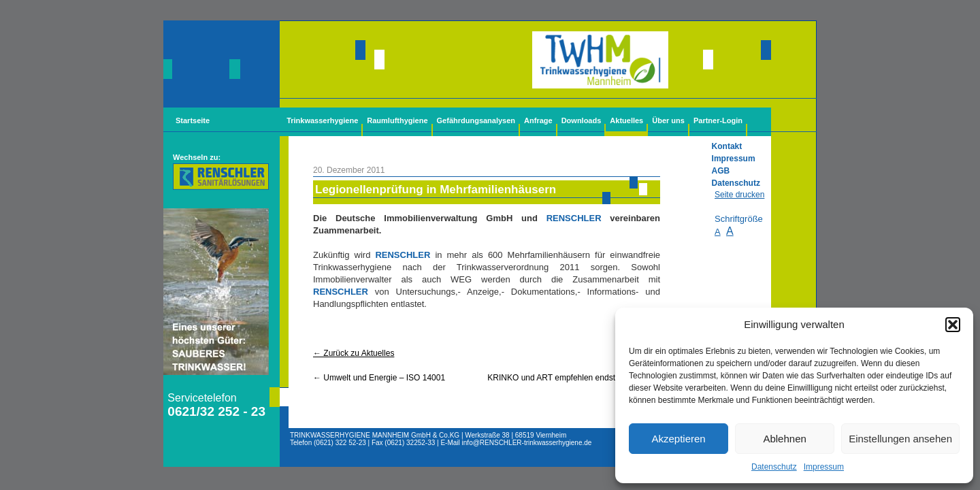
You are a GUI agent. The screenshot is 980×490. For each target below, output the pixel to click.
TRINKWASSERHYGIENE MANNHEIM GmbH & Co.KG (375, 435)
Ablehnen (784, 439)
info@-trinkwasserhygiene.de (527, 443)
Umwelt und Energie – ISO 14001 (379, 378)
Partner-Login (718, 120)
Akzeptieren (678, 439)
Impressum (824, 467)
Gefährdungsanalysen (476, 120)
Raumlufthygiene (397, 120)
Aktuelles (626, 120)
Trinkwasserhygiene (322, 120)
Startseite (193, 120)
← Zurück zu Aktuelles (354, 353)
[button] (953, 325)
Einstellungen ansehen (900, 439)
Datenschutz (774, 467)
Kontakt (727, 146)
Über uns (668, 120)
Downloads (582, 120)
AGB (721, 171)
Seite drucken (739, 195)
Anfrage (538, 120)
